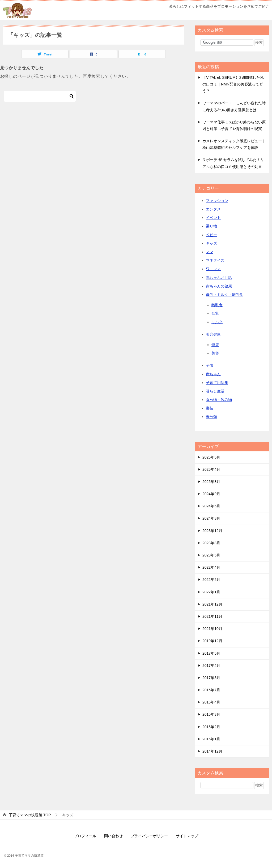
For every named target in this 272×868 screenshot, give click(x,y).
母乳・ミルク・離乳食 (224, 295)
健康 (215, 345)
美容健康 (213, 334)
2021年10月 (212, 629)
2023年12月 (212, 531)
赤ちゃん (213, 374)
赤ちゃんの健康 (219, 286)
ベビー (211, 235)
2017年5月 (211, 653)
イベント (213, 218)
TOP (30, 815)
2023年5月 (211, 555)
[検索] (40, 96)
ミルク (217, 322)
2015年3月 (211, 714)
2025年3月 (211, 482)
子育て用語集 (217, 383)
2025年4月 (211, 469)
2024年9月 (211, 494)
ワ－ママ (213, 269)
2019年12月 (212, 641)
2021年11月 (212, 616)
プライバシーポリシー (149, 836)
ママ (210, 252)
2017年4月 (211, 666)
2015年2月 (211, 727)
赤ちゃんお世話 (219, 278)
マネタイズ (215, 260)
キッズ (211, 243)
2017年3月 (211, 678)
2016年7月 (211, 690)
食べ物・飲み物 (219, 400)
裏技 (210, 408)
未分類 (211, 417)
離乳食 (217, 305)
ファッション (217, 201)
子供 (210, 365)
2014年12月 (212, 751)
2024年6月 (211, 506)
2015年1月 (211, 739)
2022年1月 (211, 592)
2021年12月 (212, 604)
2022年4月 (211, 567)
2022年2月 (211, 580)
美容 (215, 353)
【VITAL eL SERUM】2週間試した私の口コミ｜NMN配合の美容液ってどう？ (233, 84)
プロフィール (85, 836)
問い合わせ (113, 836)
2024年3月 (211, 518)
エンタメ (213, 209)
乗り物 (211, 226)
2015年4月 (211, 702)
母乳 (215, 313)
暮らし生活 (215, 391)
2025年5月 (211, 457)
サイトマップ (187, 836)
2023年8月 (211, 543)
